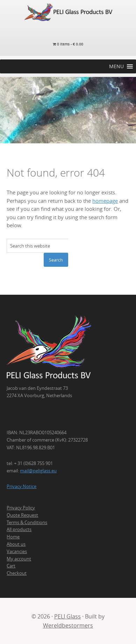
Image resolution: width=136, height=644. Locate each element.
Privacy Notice (22, 486)
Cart (11, 566)
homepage (105, 201)
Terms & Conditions (27, 522)
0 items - (68, 44)
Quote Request (22, 515)
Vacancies (17, 551)
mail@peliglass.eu (38, 471)
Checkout (17, 573)
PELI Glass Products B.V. (68, 12)
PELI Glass (67, 616)
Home (13, 537)
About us (16, 544)
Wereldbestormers (68, 625)
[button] (116, 66)
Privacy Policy (21, 508)
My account (19, 559)
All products (19, 529)
